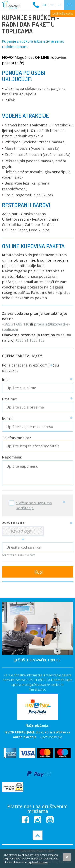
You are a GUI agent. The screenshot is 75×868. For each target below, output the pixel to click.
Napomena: (12, 457)
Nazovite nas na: (36, 3)
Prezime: (9, 399)
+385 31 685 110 (16, 324)
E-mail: (8, 418)
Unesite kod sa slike (13, 523)
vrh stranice (38, 835)
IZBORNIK (69, 5)
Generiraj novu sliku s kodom (18, 555)
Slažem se (67, 857)
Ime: (6, 380)
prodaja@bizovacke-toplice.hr (43, 685)
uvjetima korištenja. (38, 862)
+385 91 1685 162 (30, 340)
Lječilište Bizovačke (63, 14)
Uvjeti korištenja (51, 737)
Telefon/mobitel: (16, 438)
